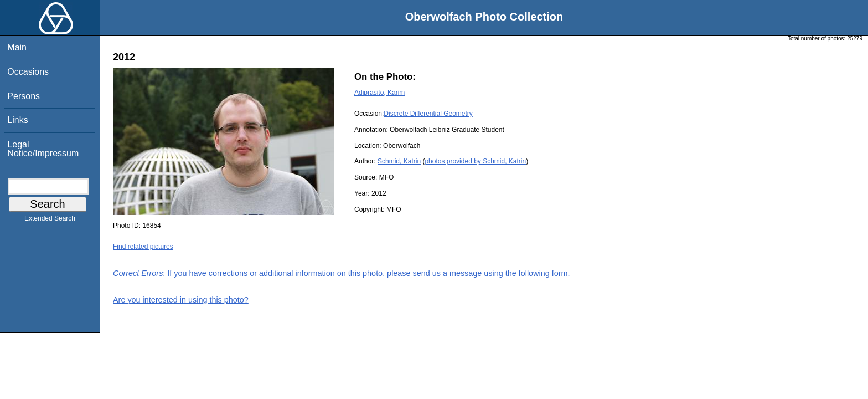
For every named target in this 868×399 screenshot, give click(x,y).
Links (17, 120)
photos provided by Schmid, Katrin (475, 161)
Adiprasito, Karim (379, 93)
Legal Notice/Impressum (43, 149)
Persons (24, 96)
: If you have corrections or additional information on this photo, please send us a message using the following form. (342, 273)
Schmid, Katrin (399, 161)
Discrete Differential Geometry (428, 114)
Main (17, 47)
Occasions (28, 72)
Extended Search (50, 221)
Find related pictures (143, 247)
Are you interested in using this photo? (181, 300)
